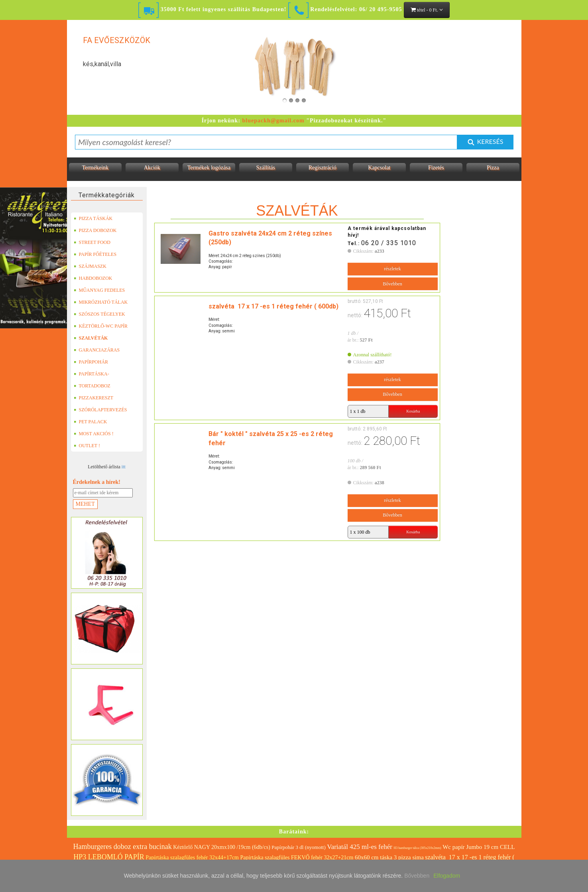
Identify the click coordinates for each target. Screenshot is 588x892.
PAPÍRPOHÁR (91, 362)
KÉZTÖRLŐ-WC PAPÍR (101, 326)
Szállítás (266, 168)
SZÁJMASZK (90, 266)
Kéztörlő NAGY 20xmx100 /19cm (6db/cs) (222, 847)
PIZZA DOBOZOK (95, 230)
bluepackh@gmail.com (273, 121)
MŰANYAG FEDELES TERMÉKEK (99, 290)
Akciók (152, 168)
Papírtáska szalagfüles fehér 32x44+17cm (192, 858)
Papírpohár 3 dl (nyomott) (298, 847)
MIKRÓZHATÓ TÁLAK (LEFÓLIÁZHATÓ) (101, 302)
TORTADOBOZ (92, 386)
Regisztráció (323, 168)
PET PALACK (90, 422)
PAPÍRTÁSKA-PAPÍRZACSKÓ (92, 374)
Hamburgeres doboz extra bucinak (123, 847)
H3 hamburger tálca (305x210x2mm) (418, 848)
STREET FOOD (92, 242)
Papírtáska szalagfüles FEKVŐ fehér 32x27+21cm (297, 858)
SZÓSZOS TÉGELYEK (99, 314)
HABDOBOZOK (93, 278)
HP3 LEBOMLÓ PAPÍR (109, 857)
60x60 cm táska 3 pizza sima (389, 857)
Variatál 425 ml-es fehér (360, 847)
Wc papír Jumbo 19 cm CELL (479, 847)
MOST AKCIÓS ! (94, 434)
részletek (392, 269)
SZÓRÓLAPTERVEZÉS (100, 410)
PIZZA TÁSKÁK (93, 218)
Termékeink (95, 168)
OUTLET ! (87, 446)
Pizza (493, 168)
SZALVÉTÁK (91, 338)
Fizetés (436, 168)
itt (124, 467)
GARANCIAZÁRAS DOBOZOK (97, 350)
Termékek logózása (209, 168)
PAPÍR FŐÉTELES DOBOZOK (95, 254)
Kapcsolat (379, 168)
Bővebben (392, 284)
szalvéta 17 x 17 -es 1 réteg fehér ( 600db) (273, 306)
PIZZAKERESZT (94, 398)
